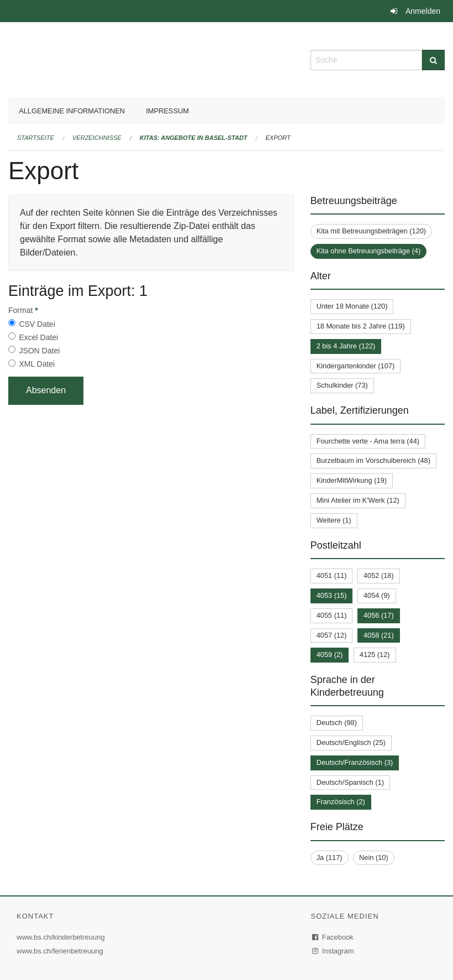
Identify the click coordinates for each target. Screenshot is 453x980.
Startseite (36, 138)
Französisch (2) (341, 802)
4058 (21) (379, 635)
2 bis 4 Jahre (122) (346, 346)
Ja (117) (330, 857)
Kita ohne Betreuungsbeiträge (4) (369, 251)
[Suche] (433, 60)
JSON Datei (39, 351)
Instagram (333, 951)
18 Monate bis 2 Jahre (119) (361, 326)
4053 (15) (332, 595)
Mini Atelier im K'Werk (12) (358, 500)
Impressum (167, 111)
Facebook (333, 937)
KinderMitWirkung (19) (352, 480)
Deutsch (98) (337, 723)
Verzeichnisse (97, 138)
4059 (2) (330, 655)
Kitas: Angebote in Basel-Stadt (194, 138)
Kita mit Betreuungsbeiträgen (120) (371, 231)
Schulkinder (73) (342, 385)
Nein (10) (374, 857)
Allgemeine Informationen (72, 111)
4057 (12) (332, 635)
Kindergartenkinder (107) (356, 366)
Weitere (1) (334, 520)
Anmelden (423, 11)
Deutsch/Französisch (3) (355, 762)
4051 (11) (332, 575)
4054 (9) (377, 595)
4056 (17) (379, 615)
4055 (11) (332, 615)
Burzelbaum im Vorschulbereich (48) (373, 460)
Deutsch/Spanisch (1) (350, 782)
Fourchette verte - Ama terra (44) (368, 441)
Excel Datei (38, 337)
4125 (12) (375, 655)
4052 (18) (379, 575)
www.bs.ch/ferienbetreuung (61, 951)
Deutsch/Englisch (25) (351, 742)
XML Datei (37, 364)
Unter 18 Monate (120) (352, 306)
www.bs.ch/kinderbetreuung (62, 937)
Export (278, 138)
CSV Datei (37, 324)
